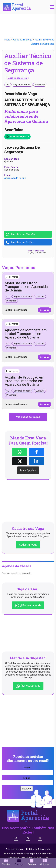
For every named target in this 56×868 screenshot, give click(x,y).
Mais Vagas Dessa (17, 78)
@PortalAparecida (28, 605)
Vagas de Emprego (22, 40)
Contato (20, 849)
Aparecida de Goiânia (15, 178)
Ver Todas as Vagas (28, 417)
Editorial (10, 849)
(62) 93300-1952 (28, 686)
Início (7, 40)
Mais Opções (28, 470)
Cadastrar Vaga (28, 545)
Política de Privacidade (38, 849)
